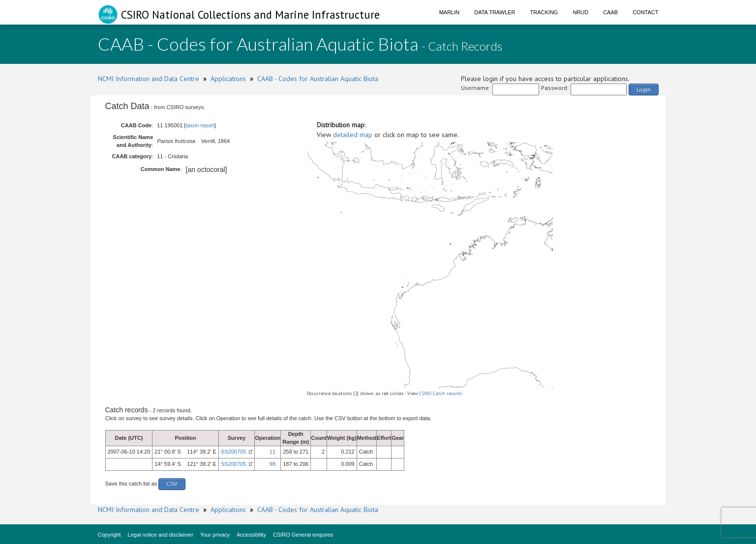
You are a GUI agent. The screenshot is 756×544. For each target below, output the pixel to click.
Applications (228, 79)
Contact (645, 12)
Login (644, 89)
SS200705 (233, 452)
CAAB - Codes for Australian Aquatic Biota (318, 79)
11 (272, 452)
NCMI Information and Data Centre (149, 79)
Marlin (450, 12)
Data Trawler (495, 12)
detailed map (353, 135)
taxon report (200, 125)
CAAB (610, 12)
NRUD (580, 12)
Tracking (544, 12)
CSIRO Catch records (440, 393)
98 (272, 464)
